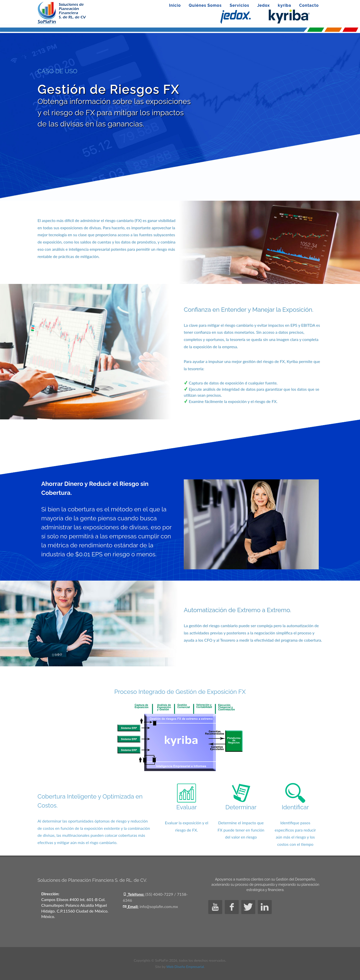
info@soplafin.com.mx (159, 906)
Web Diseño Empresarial (185, 967)
